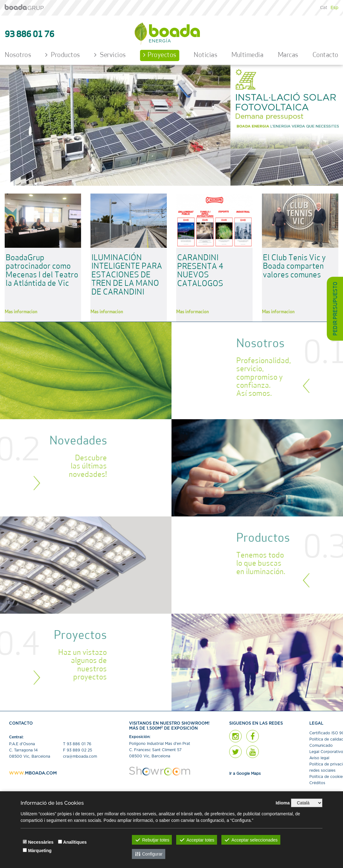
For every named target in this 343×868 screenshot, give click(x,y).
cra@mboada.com (80, 756)
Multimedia (247, 55)
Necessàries (41, 842)
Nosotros (18, 55)
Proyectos (160, 55)
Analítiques (75, 842)
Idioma (283, 803)
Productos (63, 55)
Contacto (325, 55)
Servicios (110, 55)
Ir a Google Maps (245, 774)
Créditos (317, 783)
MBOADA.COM (41, 773)
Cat (324, 8)
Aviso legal (319, 758)
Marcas (288, 55)
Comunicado (321, 746)
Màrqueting (40, 851)
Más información (21, 312)
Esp (334, 8)
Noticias (205, 55)
